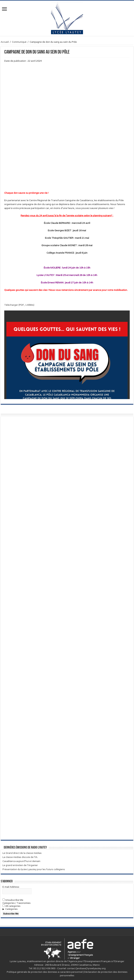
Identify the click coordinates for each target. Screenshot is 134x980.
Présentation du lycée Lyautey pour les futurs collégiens (34, 869)
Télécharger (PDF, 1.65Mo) (19, 305)
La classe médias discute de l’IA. (20, 857)
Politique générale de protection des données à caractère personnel (45, 972)
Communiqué (19, 42)
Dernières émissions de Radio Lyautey (25, 848)
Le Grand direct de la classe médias (22, 853)
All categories (11, 906)
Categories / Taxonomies (17, 903)
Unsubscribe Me (13, 900)
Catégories (11, 909)
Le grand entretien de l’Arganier (20, 865)
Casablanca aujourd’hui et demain (21, 861)
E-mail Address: (11, 887)
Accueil (5, 42)
